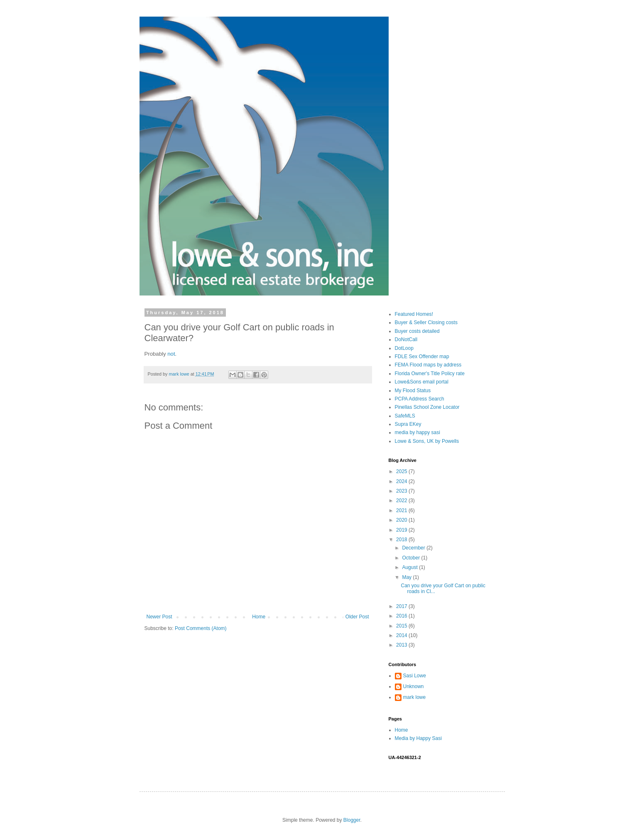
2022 (402, 501)
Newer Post (159, 617)
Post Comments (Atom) (201, 628)
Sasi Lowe (415, 676)
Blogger (352, 820)
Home (259, 617)
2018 (402, 540)
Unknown (414, 686)
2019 (402, 530)
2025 (402, 471)
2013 (402, 645)
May (407, 577)
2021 (402, 510)
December (414, 548)
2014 (402, 635)
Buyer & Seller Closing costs (426, 322)
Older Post (357, 617)
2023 (402, 491)
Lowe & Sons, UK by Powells (427, 441)
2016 (402, 616)
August (410, 567)
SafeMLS (405, 416)
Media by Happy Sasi (418, 738)
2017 (402, 606)
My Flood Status (413, 391)
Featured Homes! (414, 314)
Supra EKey (408, 424)
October (411, 558)
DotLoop (404, 348)
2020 (402, 520)
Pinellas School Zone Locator (427, 407)
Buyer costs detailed (417, 331)
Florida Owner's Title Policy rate (430, 374)
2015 (402, 626)
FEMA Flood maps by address (428, 365)
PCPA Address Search (420, 399)
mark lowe (415, 697)
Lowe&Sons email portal (422, 382)
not (171, 354)
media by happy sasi (417, 432)
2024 (402, 481)
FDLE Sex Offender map (422, 357)
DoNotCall (406, 339)
